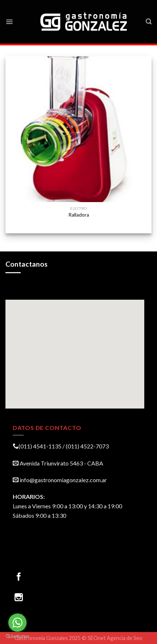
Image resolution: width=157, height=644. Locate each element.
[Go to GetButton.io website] (17, 637)
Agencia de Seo (125, 638)
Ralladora (79, 215)
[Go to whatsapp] (17, 623)
